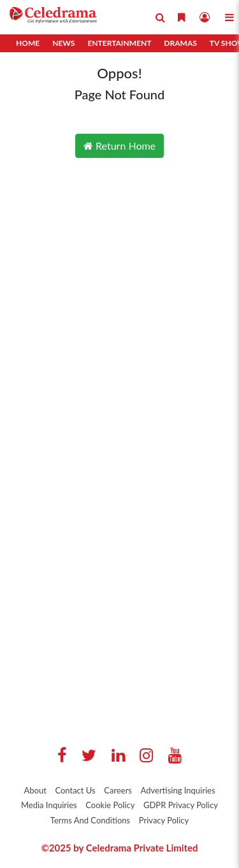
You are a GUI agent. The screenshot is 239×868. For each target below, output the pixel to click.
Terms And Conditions (90, 820)
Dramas (180, 43)
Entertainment (119, 43)
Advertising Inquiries (178, 790)
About (35, 790)
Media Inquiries (49, 805)
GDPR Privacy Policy (181, 805)
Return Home (119, 146)
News (63, 43)
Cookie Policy (110, 805)
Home (28, 43)
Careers (118, 790)
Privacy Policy (164, 820)
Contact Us (75, 790)
